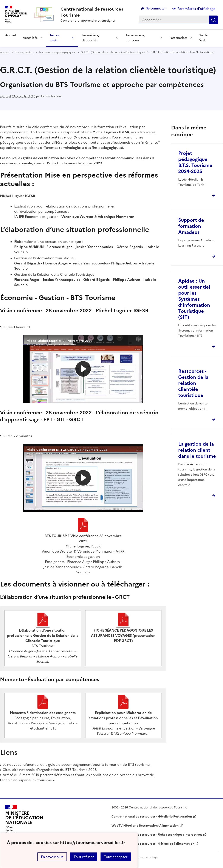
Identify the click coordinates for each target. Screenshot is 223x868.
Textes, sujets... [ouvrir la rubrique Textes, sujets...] (24, 52)
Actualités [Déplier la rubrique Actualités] (30, 38)
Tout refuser (84, 857)
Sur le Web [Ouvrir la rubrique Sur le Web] (203, 38)
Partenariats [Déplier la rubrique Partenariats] (178, 38)
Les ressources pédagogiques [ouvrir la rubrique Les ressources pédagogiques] (57, 52)
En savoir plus (52, 857)
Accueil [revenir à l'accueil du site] (11, 35)
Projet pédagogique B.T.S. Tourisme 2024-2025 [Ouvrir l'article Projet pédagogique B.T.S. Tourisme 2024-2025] (195, 162)
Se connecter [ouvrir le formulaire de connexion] (156, 9)
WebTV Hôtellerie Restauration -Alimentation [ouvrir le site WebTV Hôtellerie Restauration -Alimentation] (145, 826)
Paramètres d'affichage (143, 857)
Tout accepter (116, 857)
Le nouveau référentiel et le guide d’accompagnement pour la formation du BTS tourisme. (77, 764)
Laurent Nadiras (51, 96)
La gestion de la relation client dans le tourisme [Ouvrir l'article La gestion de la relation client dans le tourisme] (197, 450)
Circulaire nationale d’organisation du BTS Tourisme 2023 (50, 770)
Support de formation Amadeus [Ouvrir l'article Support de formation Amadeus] (191, 226)
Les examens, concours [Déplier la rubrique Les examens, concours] (135, 38)
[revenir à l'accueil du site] (96, 12)
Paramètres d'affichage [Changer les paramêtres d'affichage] (196, 9)
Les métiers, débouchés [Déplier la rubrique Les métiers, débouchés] (90, 38)
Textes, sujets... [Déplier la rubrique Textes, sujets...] (55, 38)
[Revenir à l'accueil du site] (24, 820)
